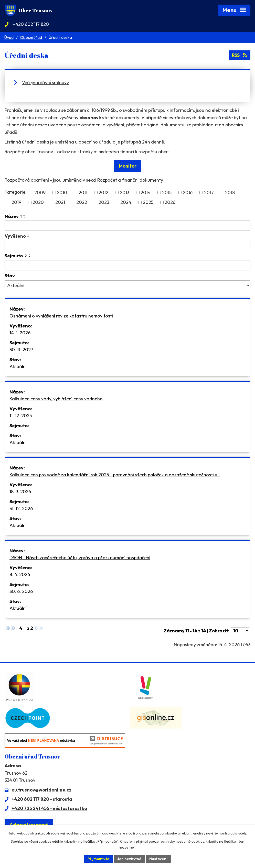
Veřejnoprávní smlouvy (45, 83)
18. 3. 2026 (20, 492)
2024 (126, 202)
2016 (188, 193)
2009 (40, 193)
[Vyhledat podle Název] (128, 226)
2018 (230, 193)
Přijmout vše (98, 859)
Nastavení (158, 859)
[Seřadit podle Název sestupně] (25, 217)
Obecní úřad (31, 37)
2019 (16, 202)
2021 (60, 202)
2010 (62, 193)
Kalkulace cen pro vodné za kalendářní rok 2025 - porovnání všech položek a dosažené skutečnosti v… (115, 475)
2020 (38, 202)
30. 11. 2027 (21, 350)
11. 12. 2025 (21, 416)
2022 (82, 202)
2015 (167, 193)
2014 (146, 193)
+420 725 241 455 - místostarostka (49, 808)
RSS (240, 55)
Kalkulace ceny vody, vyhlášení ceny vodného (56, 399)
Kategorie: (15, 192)
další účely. (239, 833)
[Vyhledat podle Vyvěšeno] (128, 246)
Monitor (128, 166)
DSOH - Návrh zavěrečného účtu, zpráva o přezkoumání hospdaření (80, 558)
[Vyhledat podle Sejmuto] (128, 265)
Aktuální (18, 366)
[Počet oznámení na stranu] (240, 631)
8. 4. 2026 (20, 574)
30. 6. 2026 (21, 591)
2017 (209, 193)
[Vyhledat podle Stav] (128, 285)
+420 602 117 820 (31, 24)
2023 (104, 202)
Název (13, 216)
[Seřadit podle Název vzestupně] (25, 215)
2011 (83, 193)
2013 (125, 193)
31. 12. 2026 (21, 508)
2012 (103, 193)
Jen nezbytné (129, 859)
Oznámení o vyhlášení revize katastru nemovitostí (61, 316)
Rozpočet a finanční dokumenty (130, 180)
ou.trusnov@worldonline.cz (41, 790)
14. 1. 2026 (20, 333)
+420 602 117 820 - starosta (42, 799)
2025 (148, 202)
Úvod (9, 37)
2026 (170, 202)
